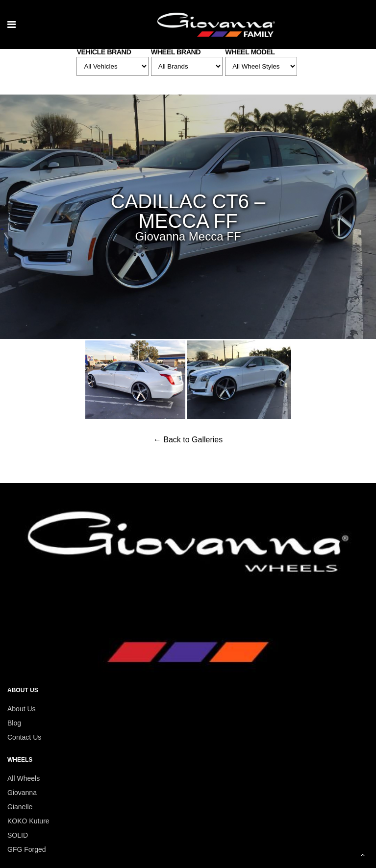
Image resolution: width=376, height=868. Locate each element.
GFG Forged (27, 849)
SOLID (18, 835)
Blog (14, 723)
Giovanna (22, 793)
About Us (22, 709)
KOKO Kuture (28, 821)
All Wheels (24, 778)
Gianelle (20, 807)
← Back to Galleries (188, 440)
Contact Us (24, 737)
